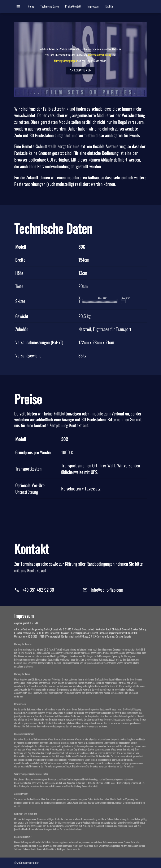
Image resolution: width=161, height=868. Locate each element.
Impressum (93, 7)
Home (31, 7)
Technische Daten (50, 7)
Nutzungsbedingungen (65, 61)
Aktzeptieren (80, 70)
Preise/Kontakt (73, 7)
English (109, 7)
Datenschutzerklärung (100, 55)
